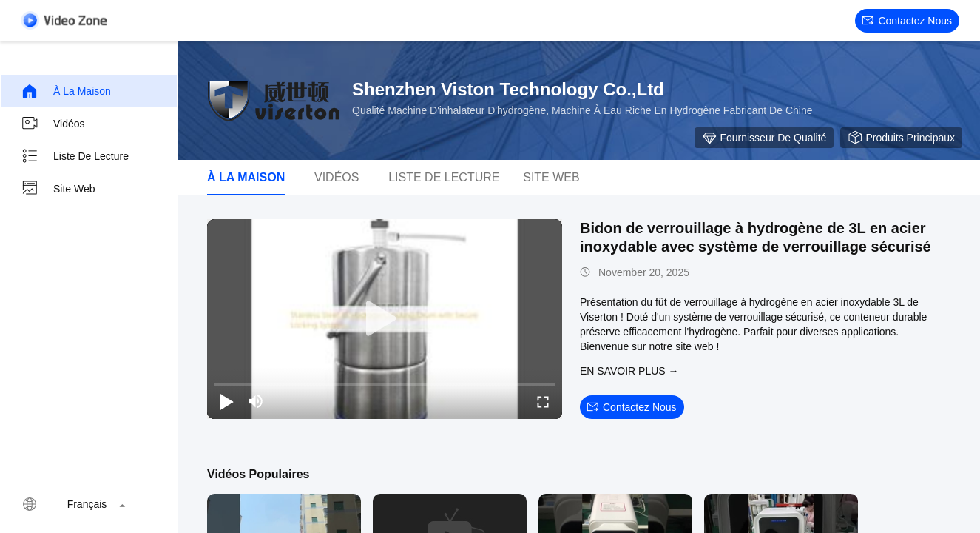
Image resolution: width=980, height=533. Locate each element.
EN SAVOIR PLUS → (629, 371)
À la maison (66, 91)
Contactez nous (907, 21)
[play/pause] (226, 401)
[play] (385, 319)
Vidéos (53, 124)
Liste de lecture (75, 156)
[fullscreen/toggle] (543, 401)
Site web (58, 189)
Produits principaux (901, 138)
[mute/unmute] (256, 401)
